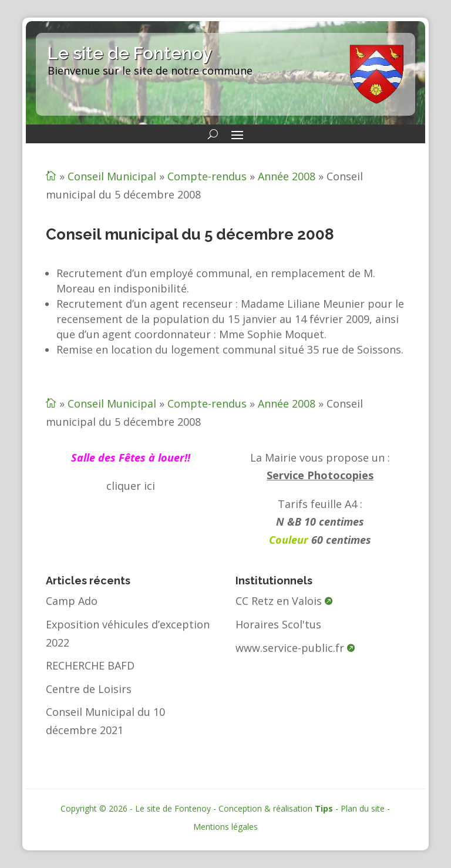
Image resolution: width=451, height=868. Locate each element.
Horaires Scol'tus (278, 624)
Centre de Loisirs (89, 689)
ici (149, 486)
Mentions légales (225, 827)
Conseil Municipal (112, 176)
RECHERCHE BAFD (90, 665)
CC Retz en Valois (279, 601)
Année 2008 (287, 176)
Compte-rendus (207, 176)
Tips (324, 808)
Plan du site (363, 808)
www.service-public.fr (290, 648)
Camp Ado (72, 601)
